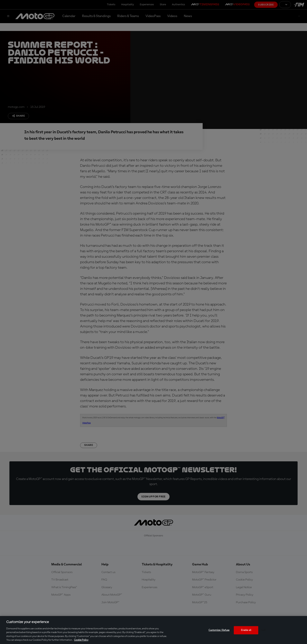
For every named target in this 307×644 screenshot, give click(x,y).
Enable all (246, 630)
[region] (153, 630)
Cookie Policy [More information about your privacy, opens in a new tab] (81, 640)
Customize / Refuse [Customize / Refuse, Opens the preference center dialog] (219, 630)
